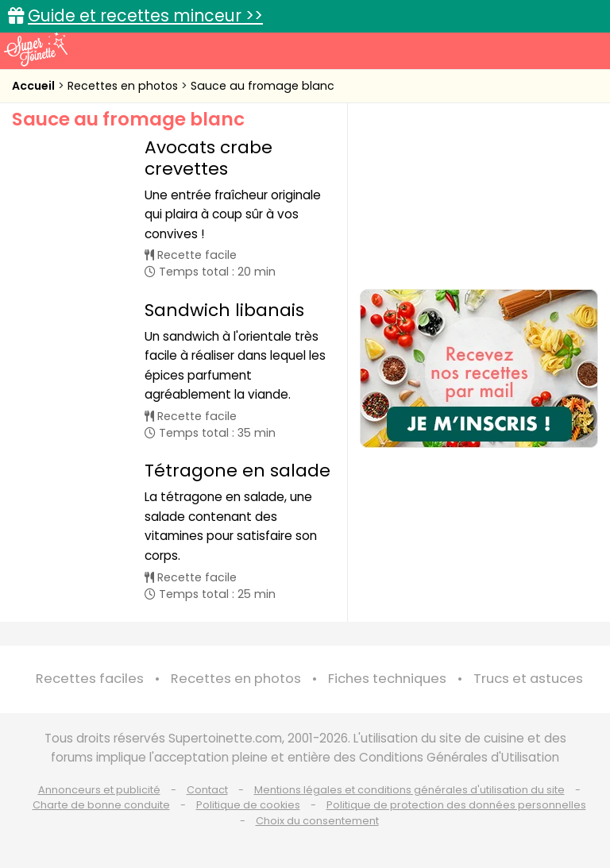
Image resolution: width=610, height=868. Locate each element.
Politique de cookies (248, 805)
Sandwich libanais (224, 310)
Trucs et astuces (528, 679)
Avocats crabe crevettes (208, 158)
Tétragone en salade (237, 471)
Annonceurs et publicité (99, 790)
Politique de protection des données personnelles (456, 805)
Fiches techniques (387, 679)
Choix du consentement (317, 821)
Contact (207, 790)
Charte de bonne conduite (101, 805)
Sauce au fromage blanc (263, 86)
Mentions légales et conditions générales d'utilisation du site (409, 790)
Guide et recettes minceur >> (145, 15)
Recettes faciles (90, 679)
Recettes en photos (124, 86)
